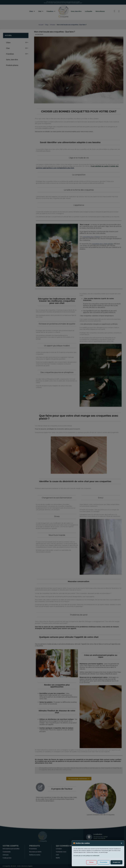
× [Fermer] (121, 843)
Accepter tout (116, 862)
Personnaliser (104, 862)
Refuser (91, 862)
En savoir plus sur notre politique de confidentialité (86, 856)
